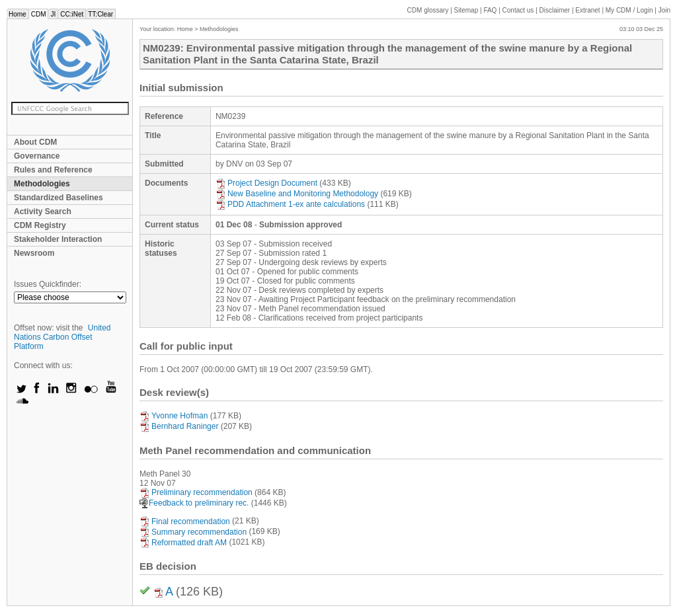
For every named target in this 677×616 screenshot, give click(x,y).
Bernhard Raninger (179, 426)
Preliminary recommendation (196, 492)
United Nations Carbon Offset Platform (62, 337)
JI (53, 14)
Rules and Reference (53, 170)
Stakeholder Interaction (58, 239)
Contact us (518, 10)
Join (664, 10)
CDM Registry (40, 225)
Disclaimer (555, 10)
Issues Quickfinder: (48, 284)
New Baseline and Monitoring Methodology (297, 194)
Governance (37, 156)
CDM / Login (630, 10)
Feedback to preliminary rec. (194, 503)
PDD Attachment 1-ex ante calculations (290, 204)
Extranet (587, 10)
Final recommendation (185, 521)
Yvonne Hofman (174, 416)
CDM (39, 14)
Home (18, 14)
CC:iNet (72, 14)
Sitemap (466, 10)
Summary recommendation (193, 532)
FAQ (490, 10)
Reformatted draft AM (183, 543)
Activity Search (43, 212)
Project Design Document (266, 183)
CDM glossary (428, 10)
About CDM (35, 142)
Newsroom (34, 253)
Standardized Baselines (59, 198)
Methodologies (42, 184)
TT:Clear (100, 14)
